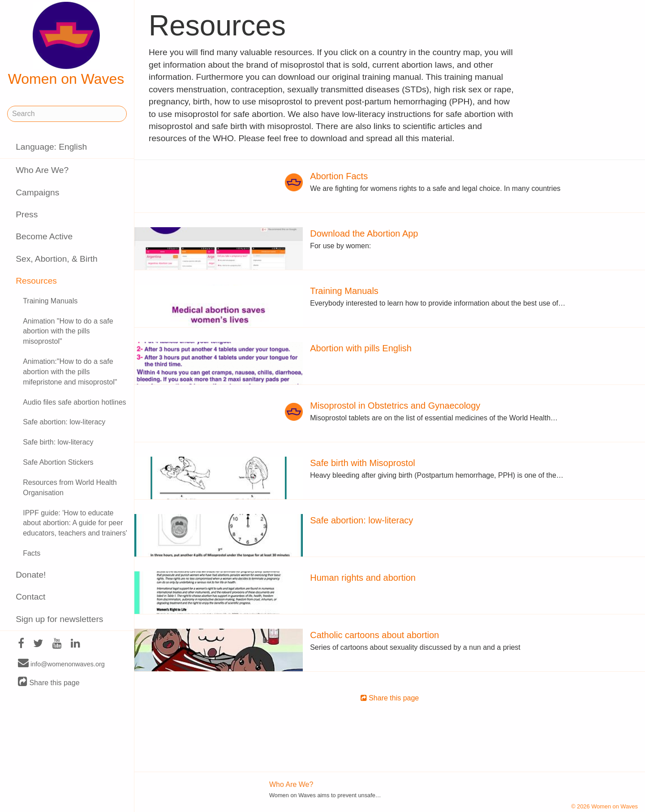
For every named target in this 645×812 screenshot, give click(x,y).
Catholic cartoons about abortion (374, 635)
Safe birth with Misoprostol (363, 463)
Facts (32, 553)
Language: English (51, 147)
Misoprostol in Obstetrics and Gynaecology (395, 406)
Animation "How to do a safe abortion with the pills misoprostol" (68, 331)
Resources (36, 281)
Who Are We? (42, 170)
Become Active (44, 236)
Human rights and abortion (363, 578)
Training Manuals (50, 301)
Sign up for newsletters (59, 619)
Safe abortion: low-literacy (64, 422)
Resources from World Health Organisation (70, 488)
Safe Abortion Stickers (58, 462)
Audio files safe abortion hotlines (74, 402)
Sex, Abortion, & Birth (56, 259)
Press (27, 214)
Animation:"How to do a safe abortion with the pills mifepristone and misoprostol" (70, 372)
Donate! (31, 575)
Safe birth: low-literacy (58, 442)
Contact (30, 597)
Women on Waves (66, 44)
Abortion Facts (339, 176)
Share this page (49, 682)
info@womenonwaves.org (61, 664)
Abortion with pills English (361, 348)
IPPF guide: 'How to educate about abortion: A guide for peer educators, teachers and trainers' (75, 523)
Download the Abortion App (364, 233)
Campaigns (37, 192)
